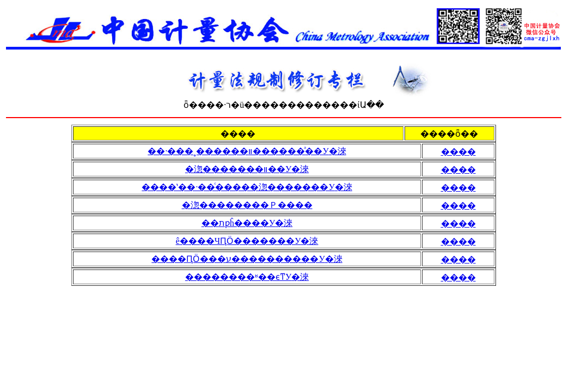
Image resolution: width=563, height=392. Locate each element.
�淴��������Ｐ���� (247, 205)
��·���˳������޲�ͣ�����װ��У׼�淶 (247, 151)
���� (458, 152)
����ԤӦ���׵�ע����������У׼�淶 (247, 259)
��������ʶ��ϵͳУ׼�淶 (247, 277)
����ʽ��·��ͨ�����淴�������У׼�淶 (247, 187)
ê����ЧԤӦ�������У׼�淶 (247, 241)
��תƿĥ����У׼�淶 (247, 223)
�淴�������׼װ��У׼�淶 (247, 169)
